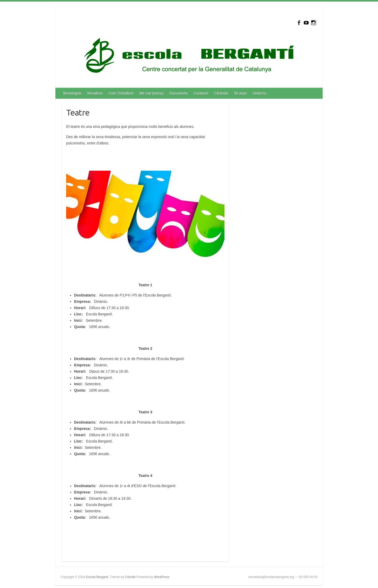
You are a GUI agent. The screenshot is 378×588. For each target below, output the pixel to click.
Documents (179, 93)
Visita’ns (259, 93)
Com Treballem (121, 93)
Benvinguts (72, 93)
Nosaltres (95, 93)
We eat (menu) (151, 93)
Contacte (201, 93)
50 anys (240, 93)
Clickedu (221, 93)
